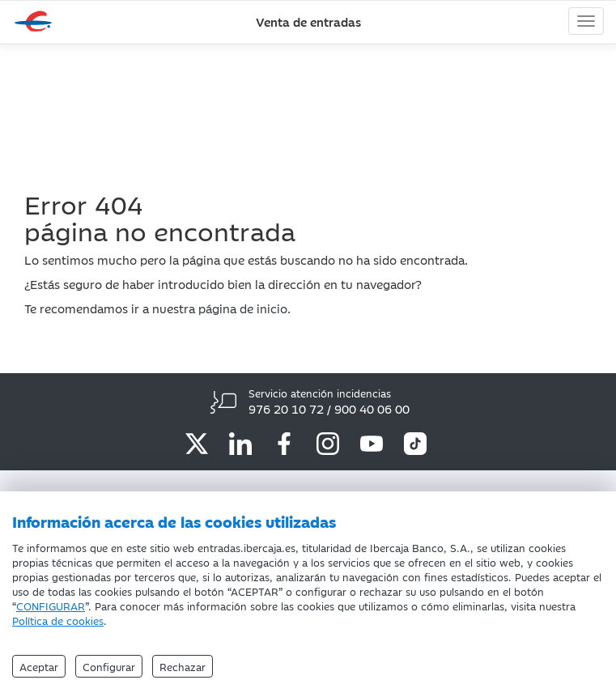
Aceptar (39, 666)
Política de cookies (58, 620)
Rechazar (183, 666)
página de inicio (243, 308)
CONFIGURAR (51, 606)
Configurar (109, 666)
